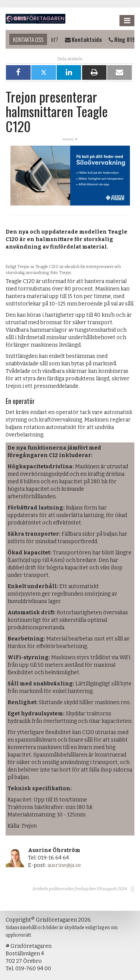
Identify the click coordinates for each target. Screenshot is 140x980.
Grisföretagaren (35, 19)
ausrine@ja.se (64, 865)
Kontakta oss (28, 39)
